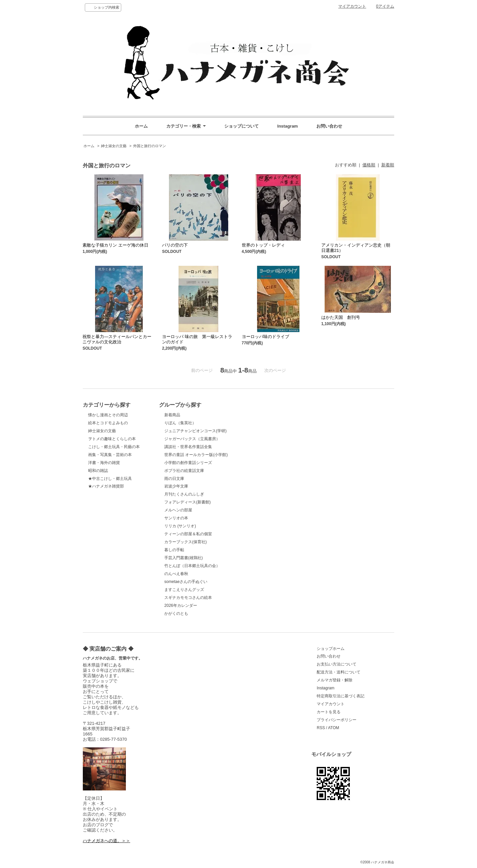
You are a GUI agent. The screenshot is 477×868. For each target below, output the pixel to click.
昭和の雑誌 (98, 471)
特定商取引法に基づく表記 (341, 696)
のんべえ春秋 (176, 574)
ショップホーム (331, 649)
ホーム (141, 126)
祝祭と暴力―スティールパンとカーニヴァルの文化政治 (117, 339)
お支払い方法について (337, 664)
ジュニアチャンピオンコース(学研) (195, 431)
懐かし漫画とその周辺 (108, 415)
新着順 (388, 165)
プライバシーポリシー (337, 720)
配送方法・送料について (339, 672)
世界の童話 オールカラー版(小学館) (196, 455)
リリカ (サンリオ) (180, 526)
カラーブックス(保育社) (185, 542)
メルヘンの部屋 (178, 510)
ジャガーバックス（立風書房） (192, 439)
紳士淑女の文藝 (114, 146)
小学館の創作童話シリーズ (188, 463)
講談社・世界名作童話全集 (188, 447)
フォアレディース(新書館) (187, 502)
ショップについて (241, 126)
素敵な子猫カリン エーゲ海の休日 (115, 245)
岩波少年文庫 (176, 486)
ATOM (334, 728)
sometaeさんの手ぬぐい (186, 582)
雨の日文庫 (174, 479)
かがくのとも (176, 613)
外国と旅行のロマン (150, 146)
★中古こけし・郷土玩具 (110, 479)
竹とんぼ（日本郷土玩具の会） (192, 566)
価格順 (369, 165)
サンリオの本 (176, 518)
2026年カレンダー (181, 606)
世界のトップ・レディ (263, 245)
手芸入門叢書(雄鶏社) (184, 558)
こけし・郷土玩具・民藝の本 (114, 447)
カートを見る (329, 712)
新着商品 (172, 415)
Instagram (288, 126)
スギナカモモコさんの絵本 (188, 598)
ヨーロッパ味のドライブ (265, 337)
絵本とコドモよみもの (108, 423)
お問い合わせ (329, 126)
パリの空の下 (175, 245)
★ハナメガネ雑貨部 (106, 486)
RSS (321, 728)
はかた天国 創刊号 (341, 317)
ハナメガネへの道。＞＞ (106, 841)
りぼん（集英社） (180, 423)
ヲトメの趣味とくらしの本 (112, 439)
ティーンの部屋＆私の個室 (188, 534)
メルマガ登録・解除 (335, 680)
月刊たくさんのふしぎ (184, 494)
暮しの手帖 (174, 550)
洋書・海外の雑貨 (104, 463)
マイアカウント (352, 6)
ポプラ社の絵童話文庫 (184, 471)
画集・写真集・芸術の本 (110, 455)
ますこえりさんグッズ (184, 590)
